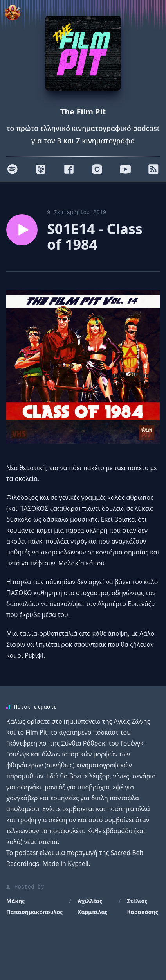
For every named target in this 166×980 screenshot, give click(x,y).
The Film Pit (83, 112)
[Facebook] (69, 169)
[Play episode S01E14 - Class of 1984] (22, 230)
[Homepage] (83, 53)
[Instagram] (97, 169)
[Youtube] (125, 169)
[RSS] (153, 169)
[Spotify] (13, 169)
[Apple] (41, 169)
